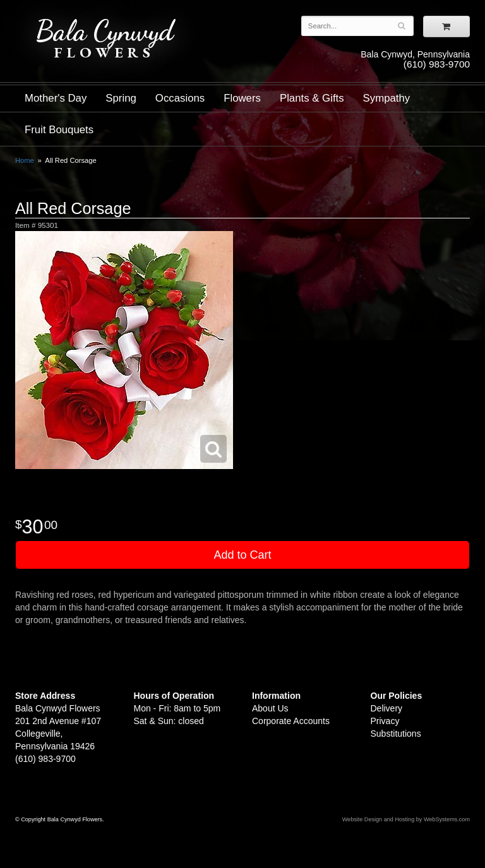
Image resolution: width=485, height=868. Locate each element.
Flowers (242, 98)
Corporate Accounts (291, 721)
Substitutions (396, 734)
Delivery (387, 708)
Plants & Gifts (312, 98)
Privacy (385, 721)
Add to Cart (242, 555)
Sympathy (387, 98)
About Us (270, 708)
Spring (121, 98)
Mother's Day (56, 98)
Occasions (180, 98)
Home (25, 160)
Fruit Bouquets (59, 130)
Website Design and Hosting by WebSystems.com (406, 819)
